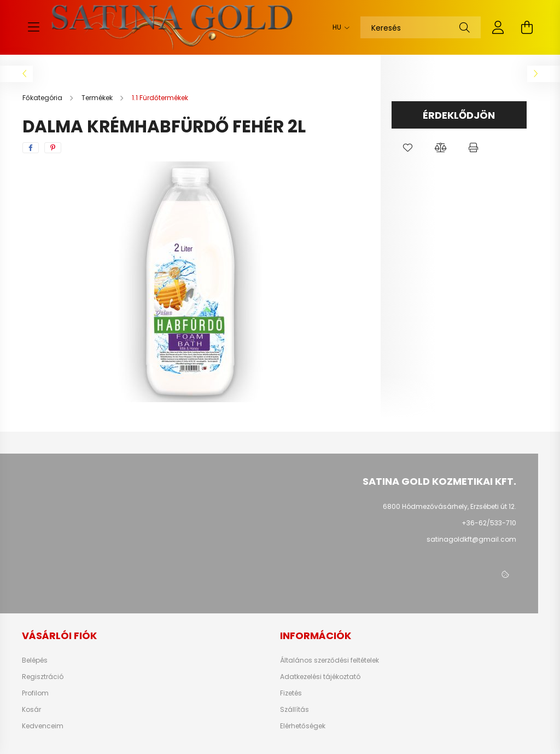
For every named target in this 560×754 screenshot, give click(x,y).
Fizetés (291, 693)
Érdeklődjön (459, 115)
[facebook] (31, 148)
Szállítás (294, 710)
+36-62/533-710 (489, 523)
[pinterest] (53, 148)
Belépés (35, 660)
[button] (408, 148)
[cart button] (527, 27)
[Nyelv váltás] (338, 27)
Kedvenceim (43, 726)
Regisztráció (43, 677)
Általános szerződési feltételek (329, 660)
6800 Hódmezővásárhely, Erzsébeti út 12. (450, 506)
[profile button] (498, 27)
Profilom (35, 693)
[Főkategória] (43, 98)
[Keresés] (421, 27)
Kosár (31, 710)
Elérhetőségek (303, 726)
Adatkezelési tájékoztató (320, 677)
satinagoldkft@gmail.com (471, 539)
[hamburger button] (33, 27)
